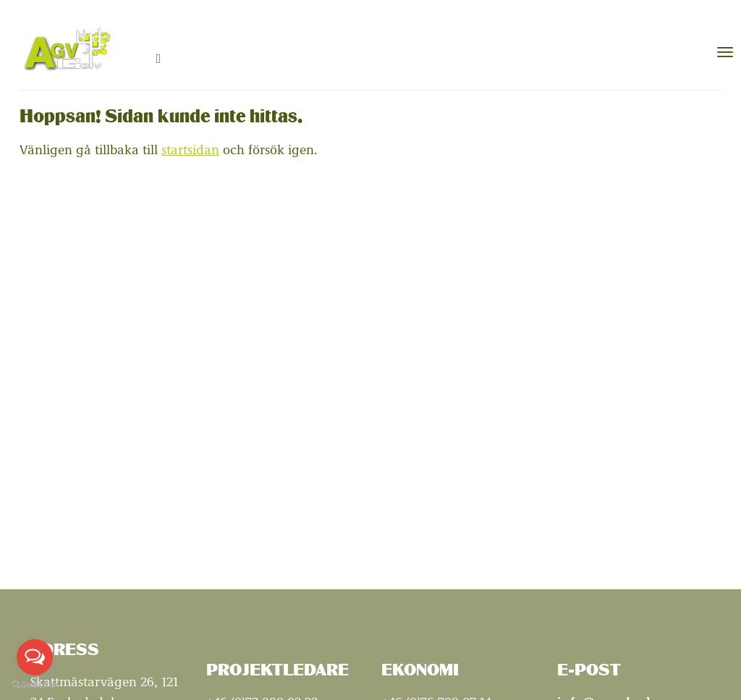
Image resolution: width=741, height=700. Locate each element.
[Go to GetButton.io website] (35, 685)
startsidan (190, 149)
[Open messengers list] (35, 657)
